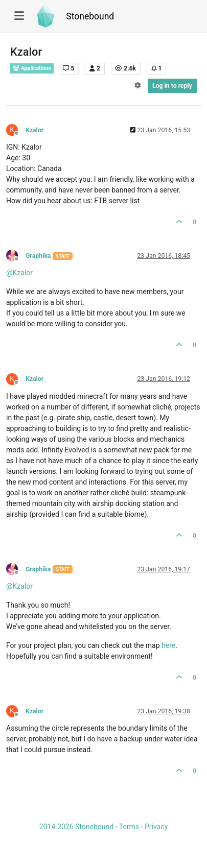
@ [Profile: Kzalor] (19, 273)
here (168, 645)
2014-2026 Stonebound (76, 827)
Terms (129, 827)
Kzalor (34, 130)
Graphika (38, 256)
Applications (32, 68)
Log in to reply (172, 86)
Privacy (156, 827)
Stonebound (90, 16)
